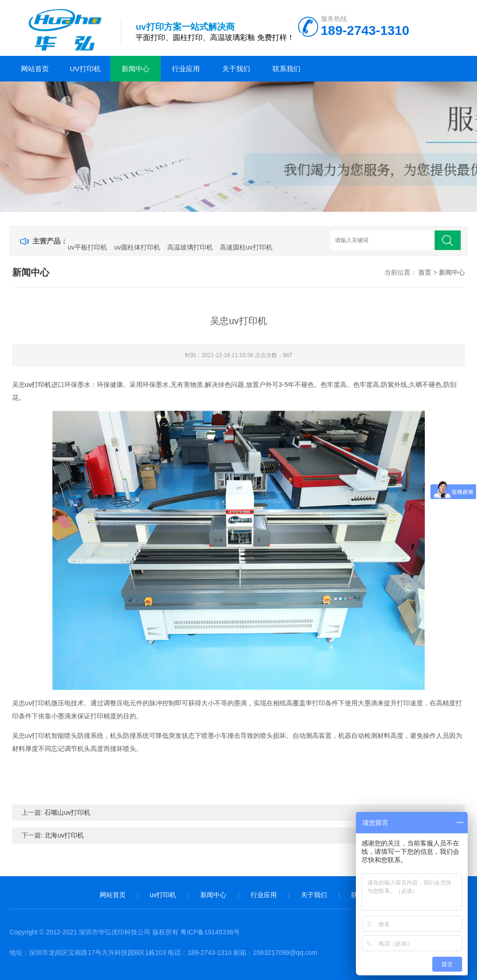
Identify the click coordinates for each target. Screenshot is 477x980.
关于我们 (236, 69)
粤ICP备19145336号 (210, 932)
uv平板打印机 (87, 247)
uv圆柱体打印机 (137, 247)
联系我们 (286, 69)
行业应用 (186, 69)
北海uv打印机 (64, 835)
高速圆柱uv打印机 (246, 247)
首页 (425, 272)
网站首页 (35, 69)
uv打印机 (85, 69)
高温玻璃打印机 (190, 247)
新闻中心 (136, 69)
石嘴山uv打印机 (67, 812)
